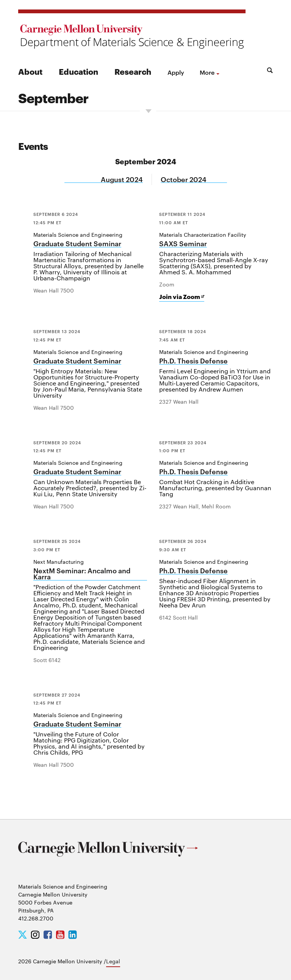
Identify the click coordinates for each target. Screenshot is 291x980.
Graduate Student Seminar (77, 244)
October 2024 (184, 179)
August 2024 (122, 179)
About (30, 71)
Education (78, 71)
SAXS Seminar (183, 244)
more (207, 72)
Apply (176, 72)
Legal (113, 961)
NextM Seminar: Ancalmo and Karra (82, 574)
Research (133, 71)
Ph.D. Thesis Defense (193, 361)
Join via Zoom (182, 297)
